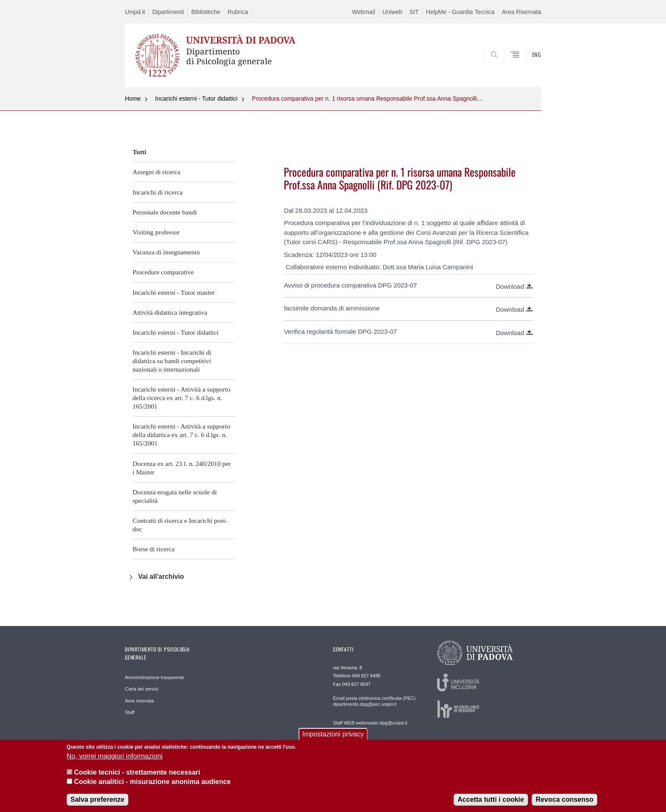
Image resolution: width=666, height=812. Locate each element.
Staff (130, 712)
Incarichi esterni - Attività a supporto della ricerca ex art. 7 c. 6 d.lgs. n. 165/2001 (181, 398)
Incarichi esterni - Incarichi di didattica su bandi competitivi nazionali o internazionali (172, 361)
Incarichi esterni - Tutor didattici (196, 99)
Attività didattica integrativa (170, 312)
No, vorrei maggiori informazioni (115, 762)
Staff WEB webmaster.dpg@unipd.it (370, 723)
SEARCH (526, 67)
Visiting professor (156, 232)
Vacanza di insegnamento (166, 252)
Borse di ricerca (154, 549)
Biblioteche (206, 12)
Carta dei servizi (142, 689)
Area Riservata (521, 12)
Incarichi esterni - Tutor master (174, 292)
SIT (414, 12)
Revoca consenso (564, 805)
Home (133, 99)
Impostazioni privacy (333, 740)
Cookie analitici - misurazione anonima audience (152, 788)
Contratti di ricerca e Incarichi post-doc (180, 525)
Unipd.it (135, 12)
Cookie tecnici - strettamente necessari (137, 778)
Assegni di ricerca (157, 172)
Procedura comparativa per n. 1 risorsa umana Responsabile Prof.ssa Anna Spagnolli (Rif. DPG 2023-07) (391, 99)
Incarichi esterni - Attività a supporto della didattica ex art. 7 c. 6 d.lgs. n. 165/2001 (181, 435)
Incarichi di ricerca (158, 192)
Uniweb (392, 12)
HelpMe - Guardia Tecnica (460, 12)
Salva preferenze (97, 805)
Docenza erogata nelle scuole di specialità (175, 496)
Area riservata (139, 701)
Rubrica (238, 12)
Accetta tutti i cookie (491, 805)
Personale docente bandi (165, 212)
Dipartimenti (168, 12)
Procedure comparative (163, 272)
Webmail (364, 12)
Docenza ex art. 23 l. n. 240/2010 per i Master (182, 468)
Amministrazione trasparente (155, 677)
